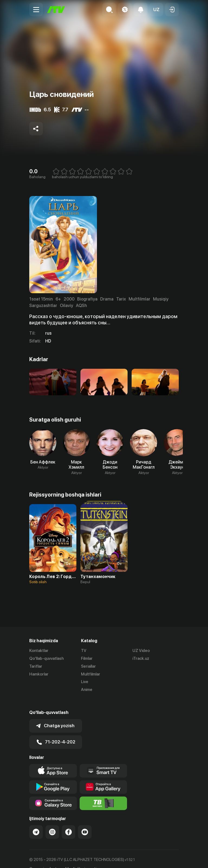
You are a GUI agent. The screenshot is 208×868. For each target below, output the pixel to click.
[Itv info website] (103, 792)
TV (84, 651)
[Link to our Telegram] (36, 821)
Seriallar (88, 666)
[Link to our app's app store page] (53, 760)
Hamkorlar (39, 674)
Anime (87, 690)
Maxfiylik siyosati (81, 858)
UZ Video (141, 651)
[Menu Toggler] (36, 9)
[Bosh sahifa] (56, 10)
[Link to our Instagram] (52, 821)
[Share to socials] (36, 129)
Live (85, 682)
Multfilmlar (91, 674)
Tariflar (36, 666)
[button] (156, 9)
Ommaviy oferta (44, 858)
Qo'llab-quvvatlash (46, 658)
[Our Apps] (103, 760)
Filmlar (87, 658)
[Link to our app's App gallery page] (103, 776)
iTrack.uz (141, 658)
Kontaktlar (39, 651)
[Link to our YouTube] (85, 821)
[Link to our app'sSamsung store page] (53, 792)
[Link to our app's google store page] (53, 776)
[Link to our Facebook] (69, 821)
